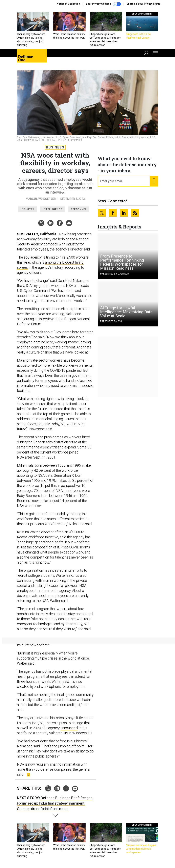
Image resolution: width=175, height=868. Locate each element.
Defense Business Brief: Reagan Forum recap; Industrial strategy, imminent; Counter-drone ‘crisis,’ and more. (55, 803)
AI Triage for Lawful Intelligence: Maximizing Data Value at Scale (126, 312)
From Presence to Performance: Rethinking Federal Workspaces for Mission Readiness (122, 262)
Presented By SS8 (111, 321)
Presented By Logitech (115, 274)
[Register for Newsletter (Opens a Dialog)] (154, 181)
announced (69, 728)
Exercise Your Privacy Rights (144, 4)
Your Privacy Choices (103, 4)
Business (55, 147)
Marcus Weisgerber (41, 199)
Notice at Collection (68, 4)
